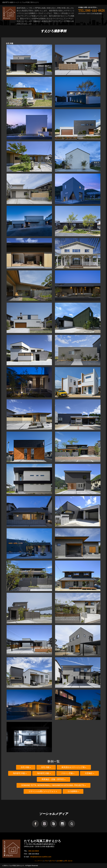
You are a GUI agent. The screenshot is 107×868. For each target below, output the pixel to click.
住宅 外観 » (26, 767)
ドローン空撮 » (68, 773)
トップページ (39, 861)
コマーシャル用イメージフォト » (43, 791)
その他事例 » (73, 791)
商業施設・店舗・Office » (53, 779)
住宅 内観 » (46, 767)
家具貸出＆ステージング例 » (74, 767)
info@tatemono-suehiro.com (41, 857)
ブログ (47, 861)
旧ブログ (53, 861)
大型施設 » (89, 773)
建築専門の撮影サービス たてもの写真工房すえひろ (21, 2)
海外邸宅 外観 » (20, 773)
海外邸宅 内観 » (44, 773)
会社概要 (60, 861)
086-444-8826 (34, 851)
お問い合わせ (68, 861)
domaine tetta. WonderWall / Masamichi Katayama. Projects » (54, 785)
